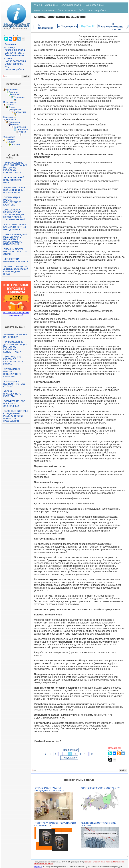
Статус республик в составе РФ (100, 788)
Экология (16, 144)
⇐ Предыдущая (68, 26)
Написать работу (14, 69)
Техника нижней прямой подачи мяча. (14, 180)
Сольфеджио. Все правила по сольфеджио (14, 404)
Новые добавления (15, 61)
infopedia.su (38, 867)
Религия (15, 125)
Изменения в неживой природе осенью (14, 384)
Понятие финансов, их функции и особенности (55, 824)
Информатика (10, 102)
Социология (20, 127)
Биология (13, 92)
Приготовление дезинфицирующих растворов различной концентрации (15, 168)
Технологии (22, 129)
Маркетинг (16, 110)
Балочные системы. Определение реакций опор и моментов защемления (16, 416)
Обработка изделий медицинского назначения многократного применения (15, 239)
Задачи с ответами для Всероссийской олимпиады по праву (16, 270)
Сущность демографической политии (99, 824)
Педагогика (14, 122)
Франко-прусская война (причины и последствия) (14, 190)
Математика (20, 112)
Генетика (16, 95)
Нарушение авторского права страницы (98, 862)
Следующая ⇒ (107, 26)
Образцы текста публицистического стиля (16, 252)
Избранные (51, 5)
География (19, 97)
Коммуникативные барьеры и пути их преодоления (15, 227)
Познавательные (94, 5)
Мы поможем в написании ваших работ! (16, 314)
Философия (9, 137)
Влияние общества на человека (15, 336)
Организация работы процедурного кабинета (12, 201)
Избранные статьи (15, 50)
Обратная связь (14, 64)
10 (86, 754)
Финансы (10, 139)
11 (92, 754)
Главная (37, 5)
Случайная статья (15, 53)
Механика (11, 120)
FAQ (7, 67)
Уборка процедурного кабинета (12, 394)
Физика (23, 132)
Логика (12, 107)
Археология (12, 90)
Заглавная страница (10, 46)
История (10, 105)
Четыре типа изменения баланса (15, 260)
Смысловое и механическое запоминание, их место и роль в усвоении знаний (14, 215)
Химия (12, 142)
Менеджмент (10, 117)
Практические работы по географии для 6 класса (13, 360)
